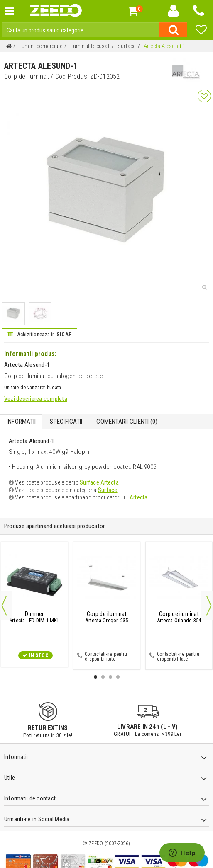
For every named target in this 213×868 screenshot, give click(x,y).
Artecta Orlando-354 (179, 617)
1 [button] (95, 677)
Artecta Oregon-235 (106, 617)
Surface (108, 490)
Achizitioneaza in (40, 334)
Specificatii (66, 422)
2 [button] (103, 677)
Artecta (139, 497)
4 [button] (118, 677)
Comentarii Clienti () (127, 422)
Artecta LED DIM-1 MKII (34, 617)
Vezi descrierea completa (36, 399)
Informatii (21, 422)
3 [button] (110, 677)
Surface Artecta (99, 482)
